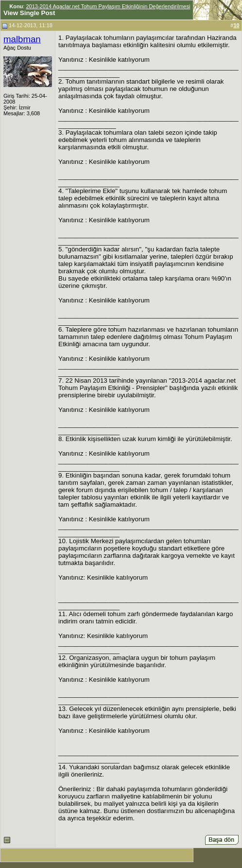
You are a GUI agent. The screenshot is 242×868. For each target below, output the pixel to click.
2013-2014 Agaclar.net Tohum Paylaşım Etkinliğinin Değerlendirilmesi (108, 6)
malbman (22, 39)
